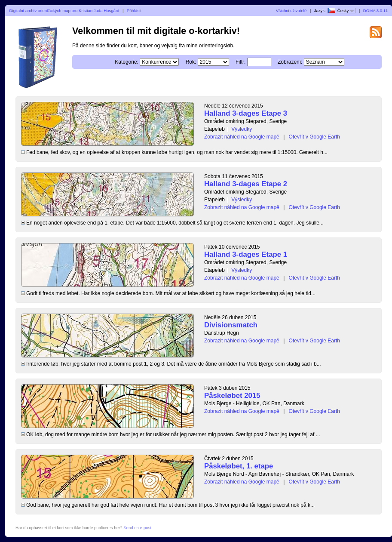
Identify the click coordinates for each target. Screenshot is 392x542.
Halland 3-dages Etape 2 (246, 184)
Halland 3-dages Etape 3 (246, 113)
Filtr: (240, 62)
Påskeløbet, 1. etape (239, 466)
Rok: (191, 62)
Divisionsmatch (231, 325)
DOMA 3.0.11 (376, 11)
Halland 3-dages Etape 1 (246, 254)
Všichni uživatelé (291, 11)
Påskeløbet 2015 (232, 396)
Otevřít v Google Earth (314, 137)
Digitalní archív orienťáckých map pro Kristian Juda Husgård (64, 11)
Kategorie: (127, 62)
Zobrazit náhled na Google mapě (242, 137)
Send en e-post (137, 528)
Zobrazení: (290, 62)
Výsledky (242, 129)
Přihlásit (134, 11)
